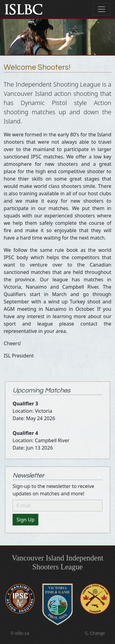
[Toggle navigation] (102, 9)
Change (95, 633)
